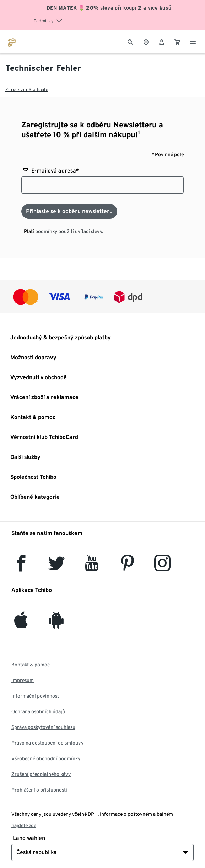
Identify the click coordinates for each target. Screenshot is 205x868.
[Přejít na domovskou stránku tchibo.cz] (12, 42)
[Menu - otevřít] (193, 42)
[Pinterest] (127, 567)
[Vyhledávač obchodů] (146, 42)
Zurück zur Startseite (27, 89)
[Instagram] (162, 567)
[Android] (56, 624)
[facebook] (21, 567)
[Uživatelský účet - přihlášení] (162, 42)
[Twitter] (57, 567)
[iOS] (21, 624)
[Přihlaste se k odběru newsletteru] (69, 211)
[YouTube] (92, 567)
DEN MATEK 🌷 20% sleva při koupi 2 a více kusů (109, 8)
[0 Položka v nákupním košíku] (177, 42)
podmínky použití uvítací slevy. (69, 231)
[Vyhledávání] (130, 42)
